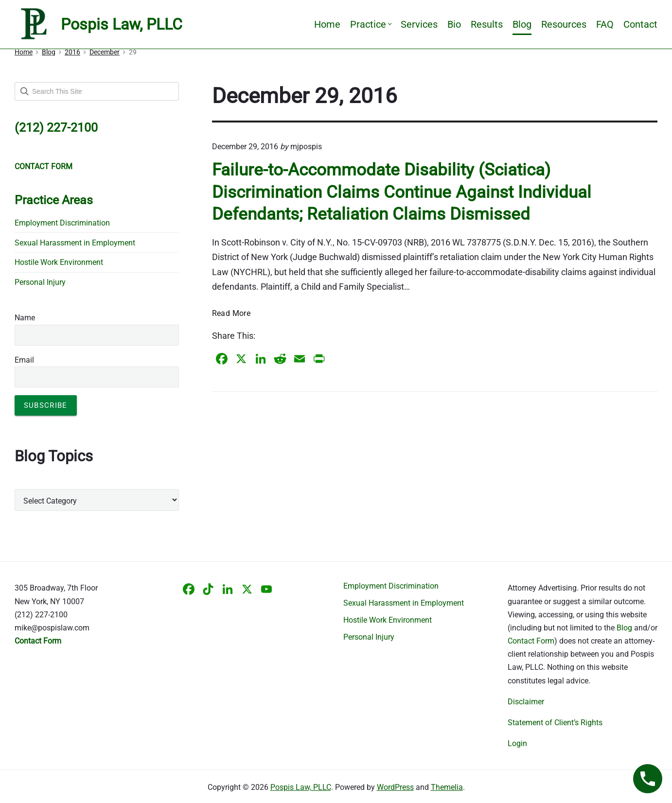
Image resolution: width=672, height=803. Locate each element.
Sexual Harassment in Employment (75, 243)
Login (517, 743)
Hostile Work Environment (59, 262)
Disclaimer (526, 702)
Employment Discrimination (62, 223)
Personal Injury (40, 282)
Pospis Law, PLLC (301, 787)
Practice (371, 24)
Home (327, 24)
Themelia (447, 787)
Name (25, 318)
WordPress (395, 787)
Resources (564, 24)
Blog (522, 24)
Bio (454, 24)
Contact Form (531, 641)
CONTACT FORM (44, 166)
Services (419, 24)
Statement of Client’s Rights (555, 723)
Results (487, 24)
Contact (640, 24)
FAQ (605, 24)
